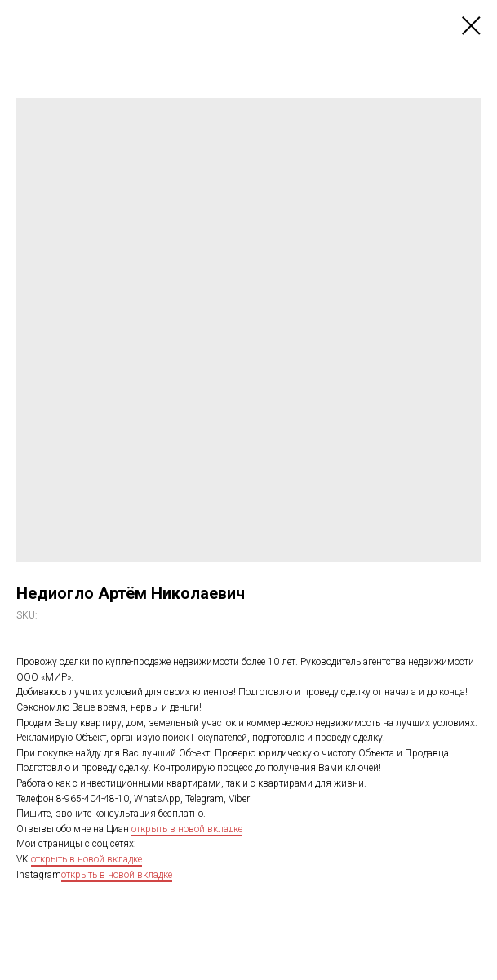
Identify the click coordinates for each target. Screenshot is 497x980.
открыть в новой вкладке (187, 829)
